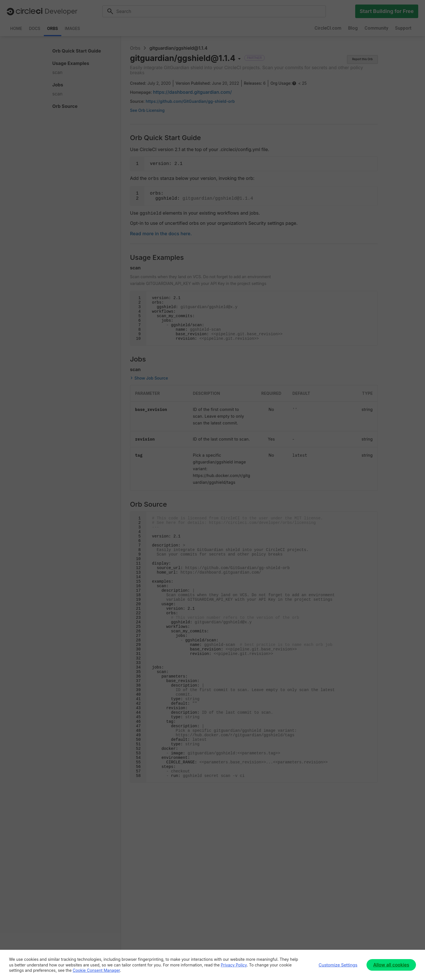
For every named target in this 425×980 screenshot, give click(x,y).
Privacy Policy (234, 965)
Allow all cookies (391, 965)
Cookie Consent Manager (96, 970)
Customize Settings (338, 965)
